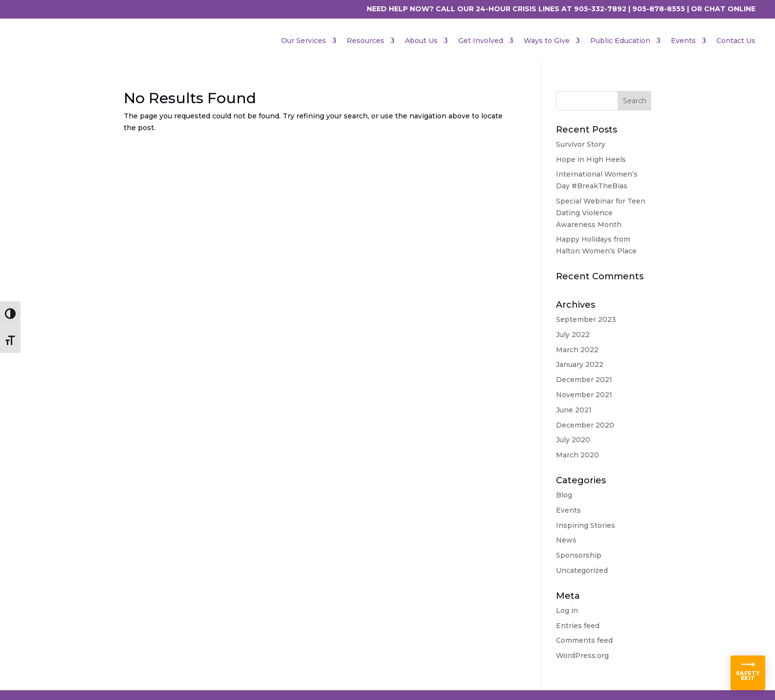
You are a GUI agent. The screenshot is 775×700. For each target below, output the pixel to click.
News (566, 540)
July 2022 (573, 335)
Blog (564, 495)
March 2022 (577, 350)
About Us (421, 41)
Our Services (304, 41)
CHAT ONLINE (730, 9)
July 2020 (573, 440)
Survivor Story (581, 144)
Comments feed (584, 640)
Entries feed (578, 626)
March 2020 (577, 455)
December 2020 (585, 425)
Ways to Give (547, 41)
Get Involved (481, 41)
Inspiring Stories (586, 525)
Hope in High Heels (591, 159)
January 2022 (580, 364)
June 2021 (574, 410)
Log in (567, 610)
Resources (365, 41)
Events (683, 41)
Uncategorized (582, 570)
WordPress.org (582, 655)
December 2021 (584, 380)
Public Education (620, 41)
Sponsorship (579, 555)
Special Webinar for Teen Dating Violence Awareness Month (601, 213)
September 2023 (586, 319)
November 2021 (584, 395)
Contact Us (736, 41)
